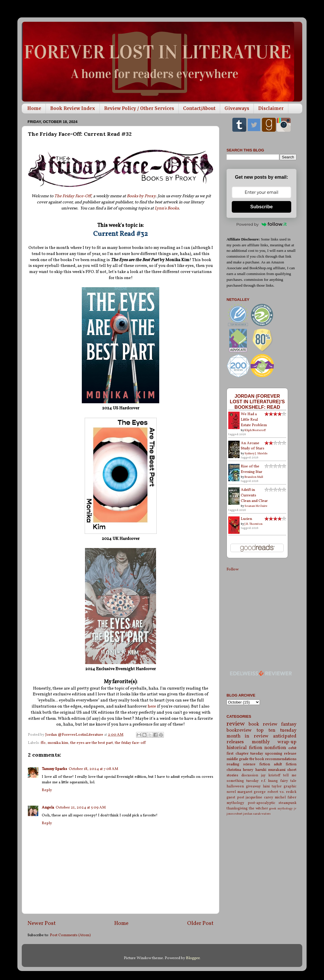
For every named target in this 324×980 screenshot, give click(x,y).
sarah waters (262, 814)
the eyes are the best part (92, 743)
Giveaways (237, 108)
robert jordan (243, 814)
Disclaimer (271, 108)
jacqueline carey (259, 797)
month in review (248, 736)
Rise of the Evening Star (251, 469)
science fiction (257, 764)
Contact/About (199, 108)
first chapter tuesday (245, 754)
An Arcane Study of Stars (252, 446)
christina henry (240, 770)
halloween (235, 786)
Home (34, 108)
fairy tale (288, 781)
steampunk (287, 803)
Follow (232, 569)
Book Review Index (73, 108)
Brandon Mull (254, 477)
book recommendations (276, 759)
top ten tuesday (277, 731)
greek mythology (281, 809)
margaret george (251, 792)
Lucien (246, 519)
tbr (252, 759)
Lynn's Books (167, 208)
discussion (250, 775)
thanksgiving (237, 808)
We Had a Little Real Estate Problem (254, 420)
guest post (235, 797)
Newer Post (42, 923)
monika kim (58, 743)
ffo (43, 743)
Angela (48, 808)
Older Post (200, 923)
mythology (235, 803)
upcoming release (281, 754)
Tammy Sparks (54, 769)
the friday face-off (130, 743)
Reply (47, 790)
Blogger (193, 958)
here (152, 707)
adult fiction (285, 764)
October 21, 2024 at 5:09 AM (81, 808)
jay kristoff (271, 775)
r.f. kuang (270, 781)
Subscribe (261, 207)
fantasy (289, 724)
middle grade (238, 759)
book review (263, 724)
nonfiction (275, 748)
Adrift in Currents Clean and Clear (254, 495)
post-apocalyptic (261, 803)
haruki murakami (270, 770)
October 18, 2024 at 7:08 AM (94, 769)
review (236, 724)
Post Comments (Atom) (70, 935)
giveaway (253, 786)
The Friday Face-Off (73, 196)
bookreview (239, 731)
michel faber (286, 797)
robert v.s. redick (282, 792)
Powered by (262, 224)
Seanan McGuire (256, 506)
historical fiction (244, 748)
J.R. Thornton (254, 524)
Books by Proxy (141, 196)
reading (233, 764)
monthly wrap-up (274, 742)
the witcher (258, 808)
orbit (292, 748)
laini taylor (272, 786)
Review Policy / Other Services (139, 108)
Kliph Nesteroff (255, 430)
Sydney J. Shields (256, 453)
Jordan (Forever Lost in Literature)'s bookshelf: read (257, 402)
